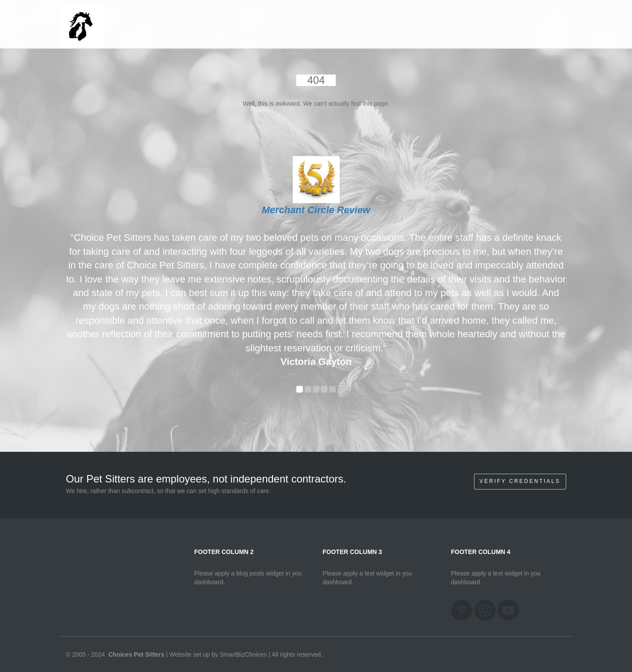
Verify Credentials (520, 481)
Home (549, 17)
